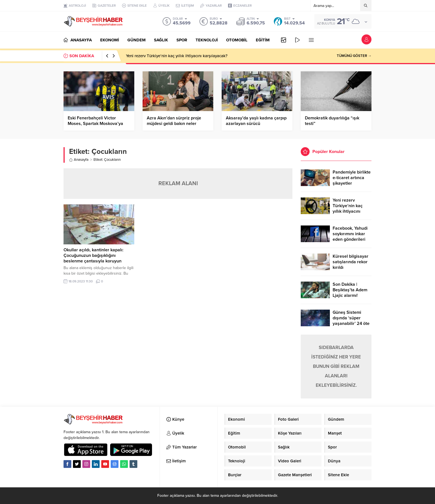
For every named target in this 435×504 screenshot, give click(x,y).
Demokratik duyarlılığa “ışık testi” (332, 121)
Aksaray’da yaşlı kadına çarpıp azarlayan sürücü (256, 121)
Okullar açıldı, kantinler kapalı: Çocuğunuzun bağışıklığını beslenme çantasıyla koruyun (93, 255)
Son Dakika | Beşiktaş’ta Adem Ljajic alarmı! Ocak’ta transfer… (350, 293)
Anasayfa (79, 160)
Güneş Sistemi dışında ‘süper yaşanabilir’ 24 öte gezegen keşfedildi (351, 321)
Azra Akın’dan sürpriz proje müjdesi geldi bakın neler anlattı (174, 124)
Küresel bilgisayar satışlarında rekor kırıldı (351, 262)
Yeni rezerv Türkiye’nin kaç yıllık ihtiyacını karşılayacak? (177, 56)
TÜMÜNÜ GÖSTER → (354, 56)
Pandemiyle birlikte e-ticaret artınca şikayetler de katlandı (352, 180)
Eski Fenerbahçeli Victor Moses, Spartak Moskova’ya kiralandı (95, 124)
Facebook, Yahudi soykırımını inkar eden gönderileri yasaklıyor (350, 237)
